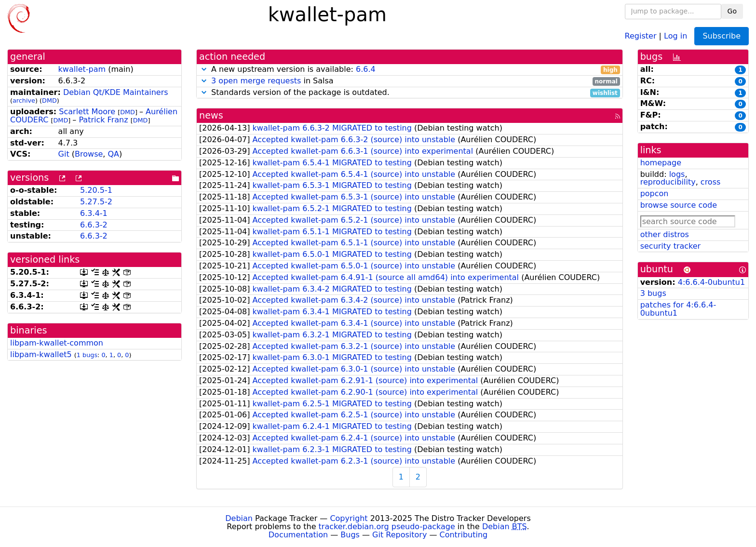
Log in (675, 35)
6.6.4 (366, 69)
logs (677, 174)
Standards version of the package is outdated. (410, 93)
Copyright (349, 518)
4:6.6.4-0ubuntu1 (711, 282)
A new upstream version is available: (410, 70)
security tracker (671, 246)
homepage (661, 163)
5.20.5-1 (96, 190)
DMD (49, 100)
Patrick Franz (103, 120)
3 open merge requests (256, 81)
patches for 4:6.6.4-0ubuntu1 (678, 309)
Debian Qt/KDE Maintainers (116, 92)
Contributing (464, 535)
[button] (204, 69)
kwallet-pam (82, 69)
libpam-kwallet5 (41, 354)
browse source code (679, 205)
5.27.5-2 (96, 202)
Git (64, 154)
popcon (655, 193)
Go (732, 11)
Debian (239, 518)
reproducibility (668, 182)
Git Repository (399, 535)
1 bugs (87, 355)
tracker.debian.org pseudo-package (387, 527)
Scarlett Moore (87, 112)
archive (24, 100)
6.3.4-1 (94, 213)
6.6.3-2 (94, 225)
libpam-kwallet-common (57, 343)
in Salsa (410, 81)
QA (113, 154)
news (211, 115)
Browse (89, 154)
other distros (665, 234)
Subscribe (722, 36)
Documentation (298, 535)
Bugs (350, 535)
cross (710, 182)
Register (641, 35)
